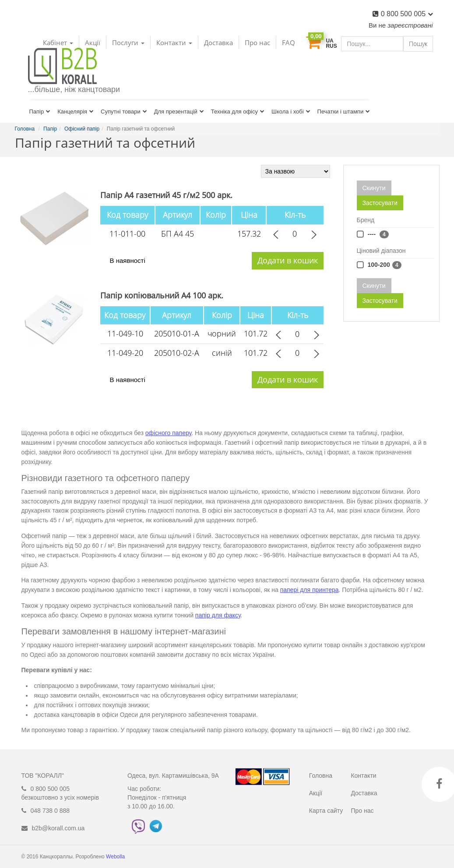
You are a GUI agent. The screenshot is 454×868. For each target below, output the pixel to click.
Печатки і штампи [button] (344, 112)
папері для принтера (310, 590)
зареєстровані (410, 25)
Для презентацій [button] (179, 112)
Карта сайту (326, 811)
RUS (331, 46)
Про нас (257, 43)
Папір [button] (40, 112)
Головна (321, 776)
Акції (316, 793)
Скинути (374, 188)
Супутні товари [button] (124, 112)
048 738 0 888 (50, 811)
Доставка (218, 43)
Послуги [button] (128, 43)
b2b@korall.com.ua (58, 828)
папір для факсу (218, 615)
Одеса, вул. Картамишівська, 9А (173, 776)
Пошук (418, 44)
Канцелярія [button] (76, 112)
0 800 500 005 (407, 14)
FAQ (289, 43)
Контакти (363, 776)
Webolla (116, 857)
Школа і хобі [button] (291, 112)
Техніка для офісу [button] (238, 112)
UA (329, 41)
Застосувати (380, 203)
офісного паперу (168, 433)
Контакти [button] (174, 43)
